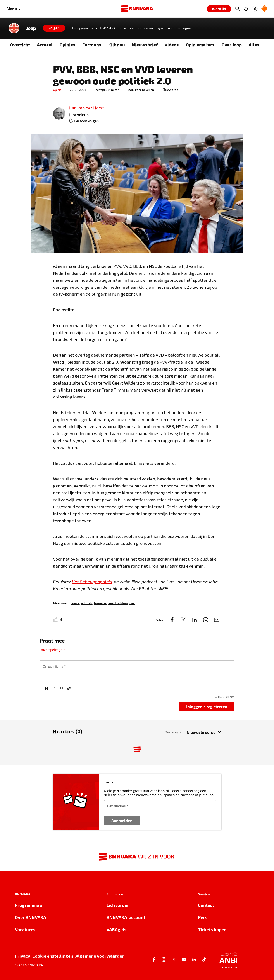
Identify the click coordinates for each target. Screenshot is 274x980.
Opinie (57, 90)
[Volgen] (54, 28)
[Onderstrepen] (62, 689)
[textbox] (137, 672)
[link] (59, 114)
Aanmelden (122, 820)
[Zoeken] (237, 9)
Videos (172, 45)
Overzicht (20, 45)
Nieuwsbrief (145, 45)
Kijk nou (117, 45)
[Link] (69, 689)
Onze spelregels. (53, 650)
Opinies (67, 45)
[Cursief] (54, 689)
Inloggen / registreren (207, 706)
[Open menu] (14, 9)
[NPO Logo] (264, 9)
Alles (254, 45)
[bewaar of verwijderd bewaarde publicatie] (170, 90)
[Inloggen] (255, 9)
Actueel (45, 45)
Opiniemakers (200, 45)
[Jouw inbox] (246, 9)
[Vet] (47, 689)
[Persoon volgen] (84, 121)
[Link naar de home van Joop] (14, 28)
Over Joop (232, 45)
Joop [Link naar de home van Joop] (31, 28)
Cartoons (92, 45)
